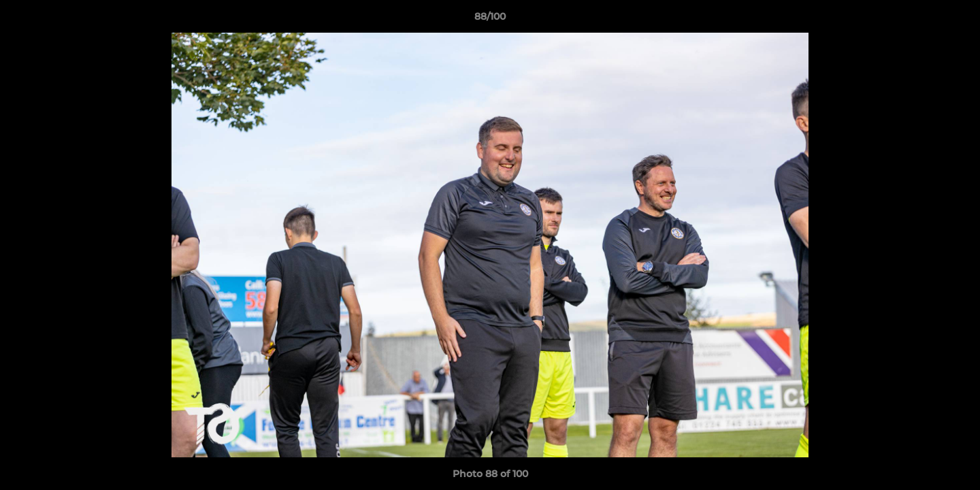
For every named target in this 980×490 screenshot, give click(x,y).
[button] (955, 20)
